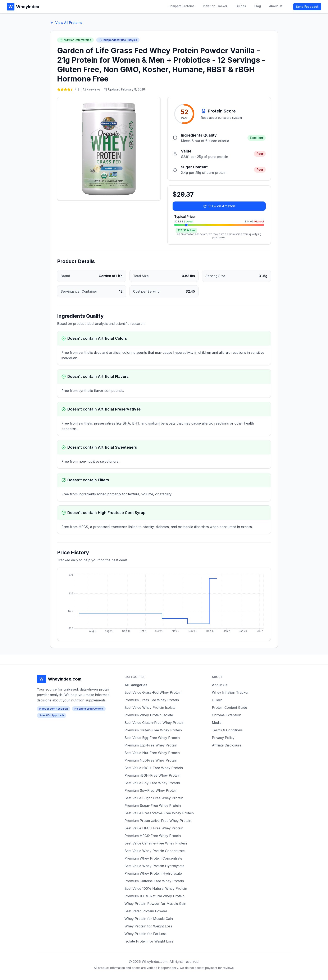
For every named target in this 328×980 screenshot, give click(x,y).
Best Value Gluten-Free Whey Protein (154, 723)
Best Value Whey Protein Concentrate (155, 851)
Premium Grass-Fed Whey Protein (152, 700)
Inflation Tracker (215, 6)
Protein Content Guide (229, 708)
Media (217, 723)
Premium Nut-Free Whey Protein (151, 760)
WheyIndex (23, 7)
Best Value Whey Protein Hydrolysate (154, 866)
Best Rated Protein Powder (146, 911)
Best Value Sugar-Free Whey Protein (154, 798)
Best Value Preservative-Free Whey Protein (159, 813)
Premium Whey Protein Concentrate (153, 858)
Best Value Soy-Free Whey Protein (152, 783)
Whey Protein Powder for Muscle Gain (155, 904)
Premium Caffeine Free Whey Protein (154, 881)
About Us (276, 6)
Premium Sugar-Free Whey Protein (153, 806)
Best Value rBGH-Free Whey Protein (154, 768)
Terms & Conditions (227, 730)
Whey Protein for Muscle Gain (149, 919)
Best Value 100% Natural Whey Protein (156, 888)
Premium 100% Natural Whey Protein (154, 896)
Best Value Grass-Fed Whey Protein (153, 692)
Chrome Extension (227, 715)
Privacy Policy (223, 738)
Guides (241, 6)
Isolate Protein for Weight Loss (149, 941)
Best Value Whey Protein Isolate (150, 708)
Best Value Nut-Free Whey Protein (152, 753)
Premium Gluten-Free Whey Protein (153, 730)
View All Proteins (66, 23)
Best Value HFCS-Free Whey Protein (154, 828)
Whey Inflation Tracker (230, 692)
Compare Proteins (181, 6)
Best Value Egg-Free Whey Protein (152, 738)
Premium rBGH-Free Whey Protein (152, 775)
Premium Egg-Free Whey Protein (151, 745)
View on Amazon (219, 206)
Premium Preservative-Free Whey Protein (158, 821)
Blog (258, 6)
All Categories (136, 685)
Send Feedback (307, 7)
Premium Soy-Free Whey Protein (151, 790)
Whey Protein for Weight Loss (148, 926)
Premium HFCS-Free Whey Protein (153, 836)
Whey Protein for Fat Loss (145, 934)
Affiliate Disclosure (227, 745)
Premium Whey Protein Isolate (149, 715)
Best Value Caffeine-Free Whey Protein (156, 843)
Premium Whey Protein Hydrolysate (153, 873)
